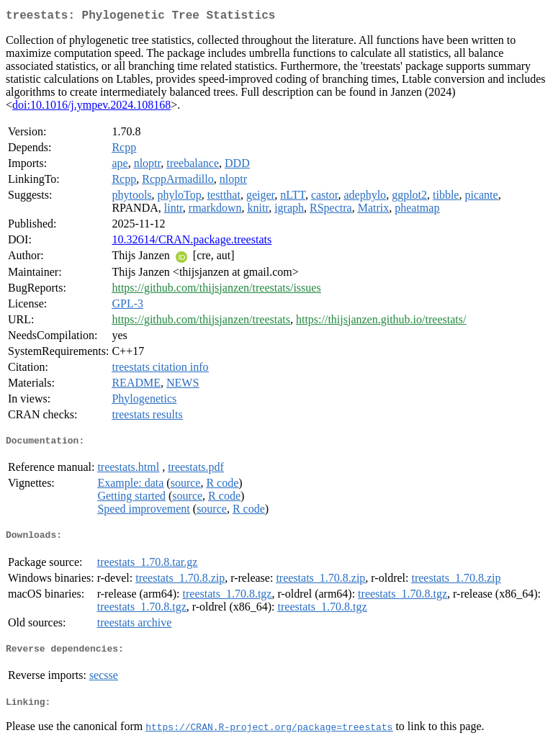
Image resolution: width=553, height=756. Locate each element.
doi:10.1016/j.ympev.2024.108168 (91, 108)
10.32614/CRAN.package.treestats (192, 242)
